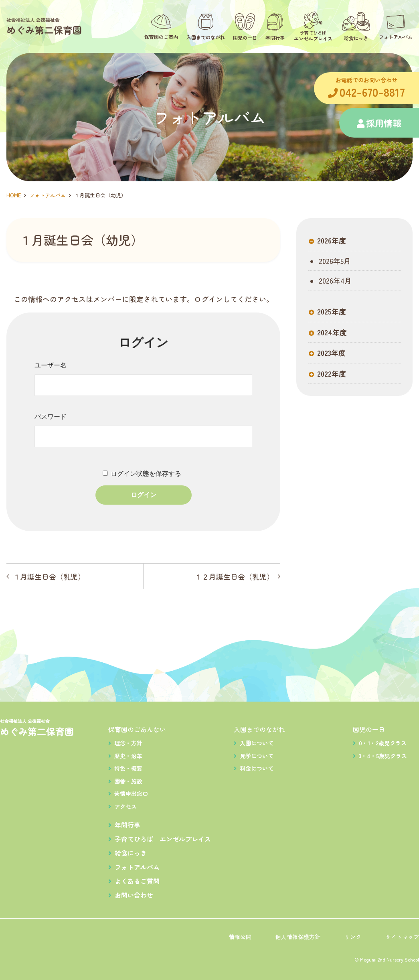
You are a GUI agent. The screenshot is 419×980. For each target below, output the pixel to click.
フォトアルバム (48, 195)
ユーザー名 (51, 365)
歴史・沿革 (128, 756)
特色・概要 (128, 768)
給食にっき (131, 853)
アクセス (125, 806)
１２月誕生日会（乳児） (234, 576)
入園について (257, 743)
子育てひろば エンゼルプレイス (163, 839)
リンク (353, 937)
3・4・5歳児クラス (383, 756)
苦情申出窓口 (131, 793)
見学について (257, 756)
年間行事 (128, 825)
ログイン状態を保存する (146, 474)
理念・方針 (128, 743)
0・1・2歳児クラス (383, 743)
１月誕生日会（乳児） (49, 576)
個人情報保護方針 (298, 937)
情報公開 (240, 937)
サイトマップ (402, 937)
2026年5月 (334, 262)
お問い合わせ (134, 895)
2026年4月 (334, 281)
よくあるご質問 (137, 881)
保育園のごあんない (137, 729)
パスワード (51, 417)
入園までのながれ (259, 729)
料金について (257, 768)
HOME (14, 195)
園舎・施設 (128, 781)
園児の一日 (369, 729)
